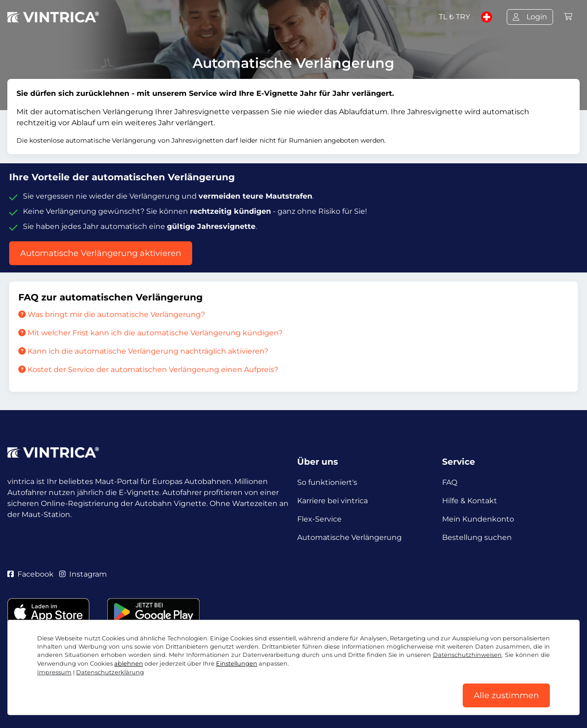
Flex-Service (319, 519)
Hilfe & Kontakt (470, 501)
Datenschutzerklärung (110, 672)
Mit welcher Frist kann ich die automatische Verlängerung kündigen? (150, 333)
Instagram (83, 574)
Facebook (30, 574)
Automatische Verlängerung (349, 537)
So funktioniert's (327, 482)
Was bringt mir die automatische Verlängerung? (112, 314)
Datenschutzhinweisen (467, 655)
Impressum (54, 672)
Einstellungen (237, 664)
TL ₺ (454, 17)
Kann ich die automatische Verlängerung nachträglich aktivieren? (143, 351)
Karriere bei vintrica (332, 501)
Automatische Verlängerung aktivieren (101, 253)
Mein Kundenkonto (478, 519)
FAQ (450, 482)
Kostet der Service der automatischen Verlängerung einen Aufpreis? (148, 370)
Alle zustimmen (506, 695)
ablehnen (129, 664)
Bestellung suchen (477, 537)
